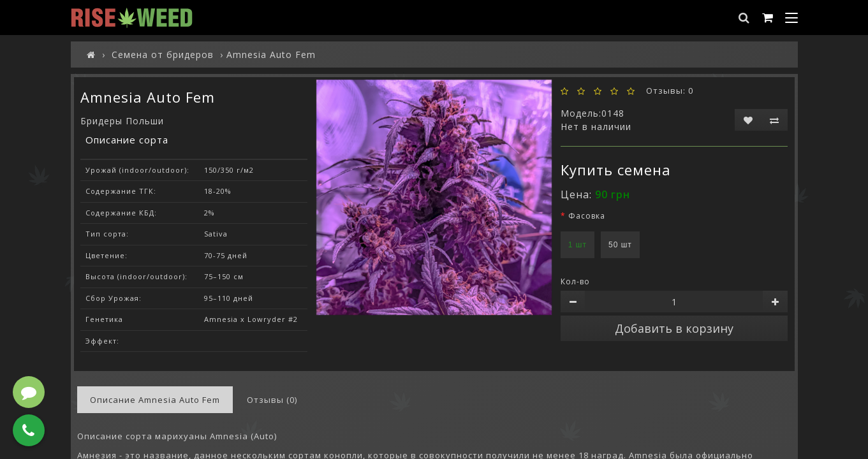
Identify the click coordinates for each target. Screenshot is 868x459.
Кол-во (575, 281)
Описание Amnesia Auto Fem (155, 400)
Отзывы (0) (272, 400)
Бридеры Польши (122, 121)
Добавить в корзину (674, 328)
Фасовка (587, 216)
